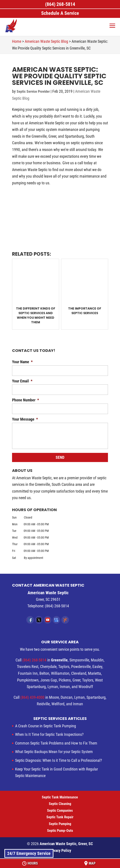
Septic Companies (60, 811)
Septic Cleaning (60, 804)
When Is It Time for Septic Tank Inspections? (49, 734)
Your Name (22, 362)
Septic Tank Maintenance (60, 797)
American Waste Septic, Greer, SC (66, 844)
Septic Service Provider (33, 92)
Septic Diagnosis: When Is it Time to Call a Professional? (59, 760)
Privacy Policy (60, 850)
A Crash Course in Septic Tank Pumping (46, 726)
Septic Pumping (60, 824)
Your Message (25, 419)
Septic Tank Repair (60, 817)
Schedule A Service (60, 13)
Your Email (22, 381)
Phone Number (26, 400)
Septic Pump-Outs (60, 831)
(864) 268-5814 (60, 4)
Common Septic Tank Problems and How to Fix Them (56, 743)
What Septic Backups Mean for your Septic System (54, 752)
